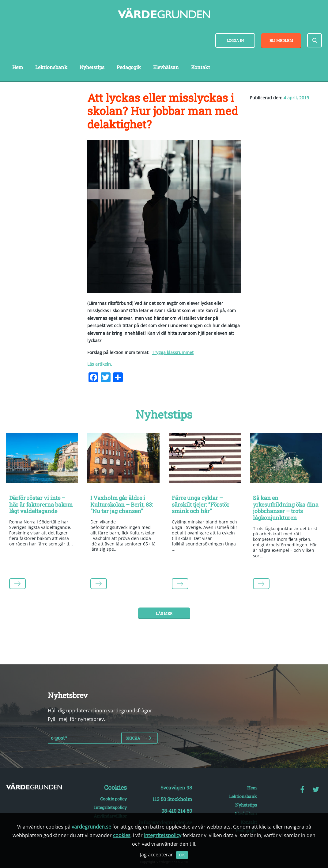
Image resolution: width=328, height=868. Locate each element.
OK (182, 855)
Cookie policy (113, 799)
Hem (18, 67)
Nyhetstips (92, 67)
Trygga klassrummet (173, 352)
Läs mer (164, 613)
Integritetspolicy (110, 807)
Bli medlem (281, 40)
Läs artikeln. (100, 364)
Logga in (235, 40)
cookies (122, 835)
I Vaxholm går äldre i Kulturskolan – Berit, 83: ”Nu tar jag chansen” (122, 504)
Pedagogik (129, 67)
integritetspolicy (163, 835)
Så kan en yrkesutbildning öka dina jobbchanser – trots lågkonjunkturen (286, 508)
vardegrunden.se (91, 827)
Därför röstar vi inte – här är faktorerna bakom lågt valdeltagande (41, 504)
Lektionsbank (51, 67)
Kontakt (201, 67)
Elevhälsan (166, 67)
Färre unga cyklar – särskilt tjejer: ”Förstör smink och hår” (201, 504)
